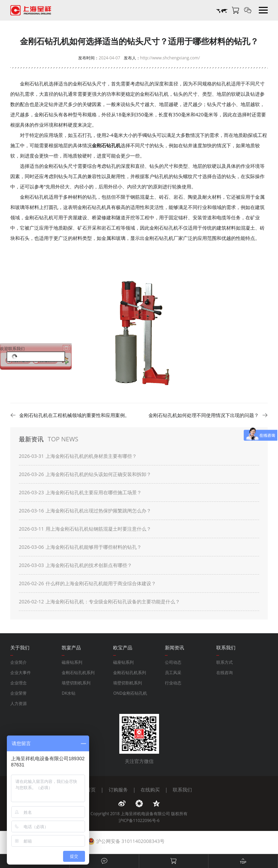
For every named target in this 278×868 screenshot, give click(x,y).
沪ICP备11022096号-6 (139, 820)
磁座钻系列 (72, 662)
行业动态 (173, 683)
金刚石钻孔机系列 (78, 673)
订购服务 (118, 790)
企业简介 (19, 662)
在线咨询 (225, 673)
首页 (91, 790)
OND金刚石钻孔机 (130, 693)
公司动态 (173, 662)
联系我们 (182, 790)
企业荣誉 (19, 693)
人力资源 (19, 703)
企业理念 (19, 683)
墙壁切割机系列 (76, 683)
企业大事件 (21, 673)
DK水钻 (69, 693)
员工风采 (173, 673)
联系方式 (225, 662)
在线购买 (150, 790)
